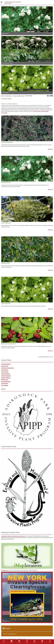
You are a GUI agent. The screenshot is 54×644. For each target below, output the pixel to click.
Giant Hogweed (5, 372)
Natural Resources (8, 96)
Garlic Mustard (5, 370)
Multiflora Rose (5, 380)
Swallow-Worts (5, 384)
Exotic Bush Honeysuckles (7, 368)
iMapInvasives (4, 570)
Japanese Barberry (6, 374)
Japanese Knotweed (6, 376)
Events (7, 628)
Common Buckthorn (6, 364)
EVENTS (19, 642)
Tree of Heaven (5, 386)
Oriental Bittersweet (6, 382)
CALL (4, 642)
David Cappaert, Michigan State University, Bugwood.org (40, 90)
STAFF (42, 642)
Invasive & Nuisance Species (19, 96)
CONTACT (12, 642)
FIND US (27, 642)
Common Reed (5, 366)
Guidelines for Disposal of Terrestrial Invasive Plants (13, 536)
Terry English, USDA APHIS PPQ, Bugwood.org (42, 60)
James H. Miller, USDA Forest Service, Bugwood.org (41, 30)
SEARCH (35, 642)
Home (3, 96)
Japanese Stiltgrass (6, 378)
